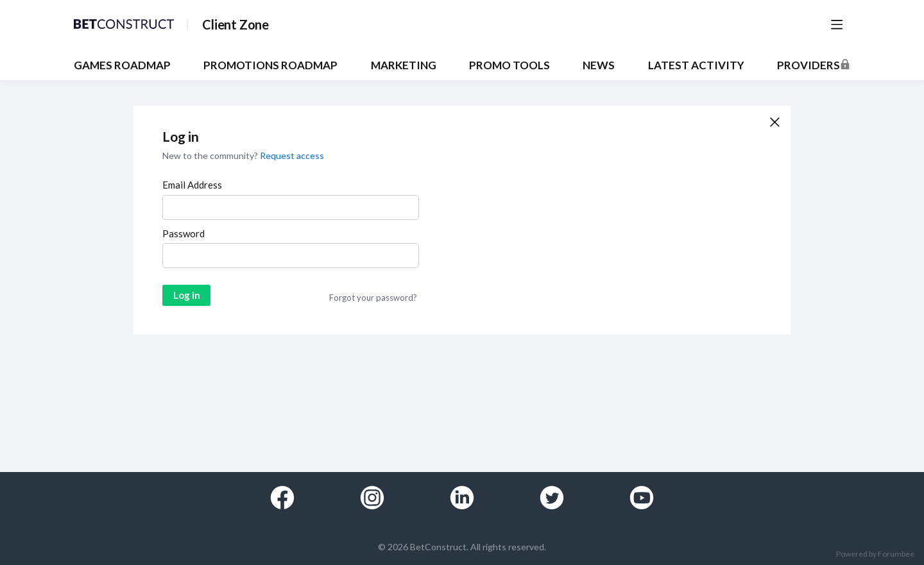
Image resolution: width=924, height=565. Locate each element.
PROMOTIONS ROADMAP (270, 65)
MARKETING (404, 65)
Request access (292, 156)
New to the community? (211, 156)
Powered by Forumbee (875, 554)
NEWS (599, 65)
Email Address (192, 185)
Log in (187, 295)
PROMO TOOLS (509, 65)
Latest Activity (696, 65)
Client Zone (235, 24)
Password (184, 233)
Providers (809, 65)
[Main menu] (837, 24)
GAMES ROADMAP (122, 65)
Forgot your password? (373, 298)
